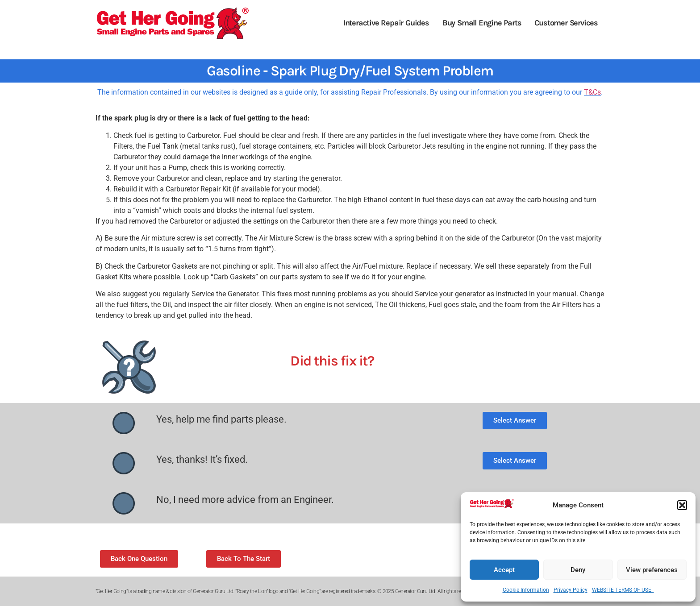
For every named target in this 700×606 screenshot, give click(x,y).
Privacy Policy (571, 590)
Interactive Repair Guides (386, 23)
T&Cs (592, 92)
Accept (504, 570)
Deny (578, 570)
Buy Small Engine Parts (482, 23)
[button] (682, 505)
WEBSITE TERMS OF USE (623, 590)
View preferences (652, 570)
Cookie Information (526, 590)
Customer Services (566, 23)
